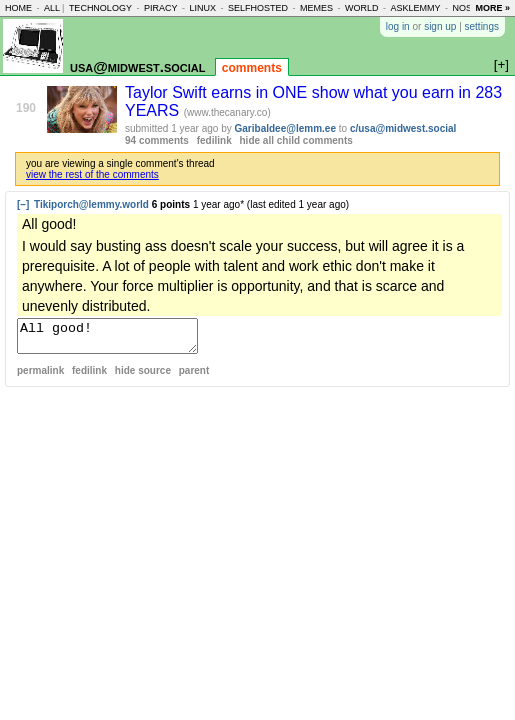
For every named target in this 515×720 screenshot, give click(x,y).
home (18, 8)
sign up (440, 26)
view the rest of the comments (92, 174)
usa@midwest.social (138, 66)
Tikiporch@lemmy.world (91, 204)
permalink (40, 376)
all (52, 8)
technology (100, 8)
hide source (143, 376)
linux (202, 8)
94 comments (157, 140)
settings (482, 26)
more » (492, 8)
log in (398, 26)
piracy (161, 8)
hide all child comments (296, 140)
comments (252, 68)
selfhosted (258, 8)
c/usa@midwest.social (403, 128)
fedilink (214, 140)
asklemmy (415, 8)
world (362, 8)
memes (316, 8)
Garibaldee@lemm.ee (285, 128)
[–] (23, 204)
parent (194, 376)
